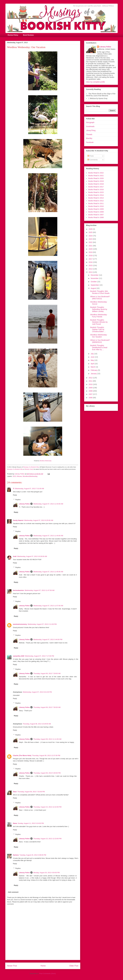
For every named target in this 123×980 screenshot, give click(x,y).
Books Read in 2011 (96, 203)
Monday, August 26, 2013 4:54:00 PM (46, 873)
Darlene (16, 855)
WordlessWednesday (30, 476)
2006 (91, 398)
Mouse (19, 476)
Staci (15, 792)
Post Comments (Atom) (48, 974)
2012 (91, 378)
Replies (18, 500)
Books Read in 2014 (96, 195)
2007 (91, 394)
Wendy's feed (29, 469)
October (94, 282)
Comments (93, 160)
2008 (91, 391)
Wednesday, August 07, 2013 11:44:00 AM (48, 536)
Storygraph (90, 122)
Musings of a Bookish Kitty (31, 467)
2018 (91, 256)
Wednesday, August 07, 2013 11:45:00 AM (48, 572)
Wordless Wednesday (46, 461)
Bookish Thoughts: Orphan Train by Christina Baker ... (98, 329)
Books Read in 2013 (96, 198)
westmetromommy (20, 624)
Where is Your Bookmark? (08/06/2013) (100, 341)
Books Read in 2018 (96, 184)
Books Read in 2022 (96, 173)
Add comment (13, 892)
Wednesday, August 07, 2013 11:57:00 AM (48, 606)
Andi (15, 556)
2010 (91, 384)
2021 (91, 246)
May (93, 360)
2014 (91, 269)
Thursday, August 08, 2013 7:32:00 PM (31, 792)
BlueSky (89, 138)
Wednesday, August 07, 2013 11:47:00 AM (40, 590)
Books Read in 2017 (96, 187)
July (92, 354)
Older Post (74, 966)
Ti (14, 489)
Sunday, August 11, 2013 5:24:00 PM (31, 823)
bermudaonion (18, 590)
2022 (91, 242)
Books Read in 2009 (96, 209)
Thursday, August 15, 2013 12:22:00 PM (47, 807)
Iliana (15, 823)
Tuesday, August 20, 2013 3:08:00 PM (33, 855)
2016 (91, 262)
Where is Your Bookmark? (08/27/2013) (100, 298)
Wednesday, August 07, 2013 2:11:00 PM (42, 624)
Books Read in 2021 (96, 176)
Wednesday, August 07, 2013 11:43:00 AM (48, 504)
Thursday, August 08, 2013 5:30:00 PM (47, 773)
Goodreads (90, 126)
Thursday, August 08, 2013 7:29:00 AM (47, 673)
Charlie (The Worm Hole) (22, 755)
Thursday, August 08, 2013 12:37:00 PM (46, 755)
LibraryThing (91, 130)
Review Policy (13, 35)
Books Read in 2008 (96, 212)
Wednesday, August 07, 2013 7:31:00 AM (30, 489)
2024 (91, 236)
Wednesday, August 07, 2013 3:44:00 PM (48, 639)
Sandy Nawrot (18, 520)
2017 (91, 259)
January (94, 374)
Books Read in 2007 (96, 215)
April (93, 364)
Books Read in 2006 (96, 217)
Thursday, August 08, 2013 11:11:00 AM (47, 739)
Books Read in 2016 (96, 190)
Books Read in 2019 (96, 181)
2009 (91, 388)
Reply (15, 495)
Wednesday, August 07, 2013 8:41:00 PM (37, 692)
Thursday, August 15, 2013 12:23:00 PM (47, 839)
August (94, 288)
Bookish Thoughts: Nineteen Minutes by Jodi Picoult (99, 322)
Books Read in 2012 (96, 201)
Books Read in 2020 (96, 178)
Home (43, 966)
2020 (91, 249)
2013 (14, 476)
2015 (91, 265)
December (95, 275)
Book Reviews (28, 35)
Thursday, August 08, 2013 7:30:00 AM (47, 707)
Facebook (90, 142)
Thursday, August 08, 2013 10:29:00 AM (37, 724)
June (93, 357)
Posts (91, 156)
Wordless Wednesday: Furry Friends (99, 316)
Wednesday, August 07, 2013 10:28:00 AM (32, 556)
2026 (91, 229)
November (95, 278)
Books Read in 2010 (96, 206)
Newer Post (12, 966)
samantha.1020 (19, 656)
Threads (89, 134)
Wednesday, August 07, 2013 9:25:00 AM (39, 520)
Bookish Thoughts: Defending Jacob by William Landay (99, 309)
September (95, 285)
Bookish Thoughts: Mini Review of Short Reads (100, 292)
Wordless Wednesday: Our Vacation (99, 336)
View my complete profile (95, 82)
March (93, 367)
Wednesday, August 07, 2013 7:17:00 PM (40, 656)
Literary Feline (24, 504)
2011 (91, 381)
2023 (91, 239)
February (94, 370)
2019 (91, 252)
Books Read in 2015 (96, 192)
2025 (91, 232)
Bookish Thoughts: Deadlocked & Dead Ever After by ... (99, 347)
